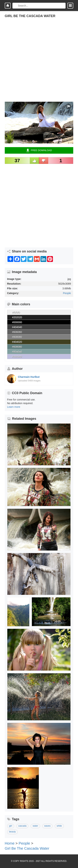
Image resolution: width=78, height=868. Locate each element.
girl (11, 826)
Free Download (39, 150)
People (67, 293)
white (59, 826)
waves (47, 826)
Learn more (14, 407)
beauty (12, 832)
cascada (22, 826)
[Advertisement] (39, 63)
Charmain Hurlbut (29, 377)
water (35, 826)
